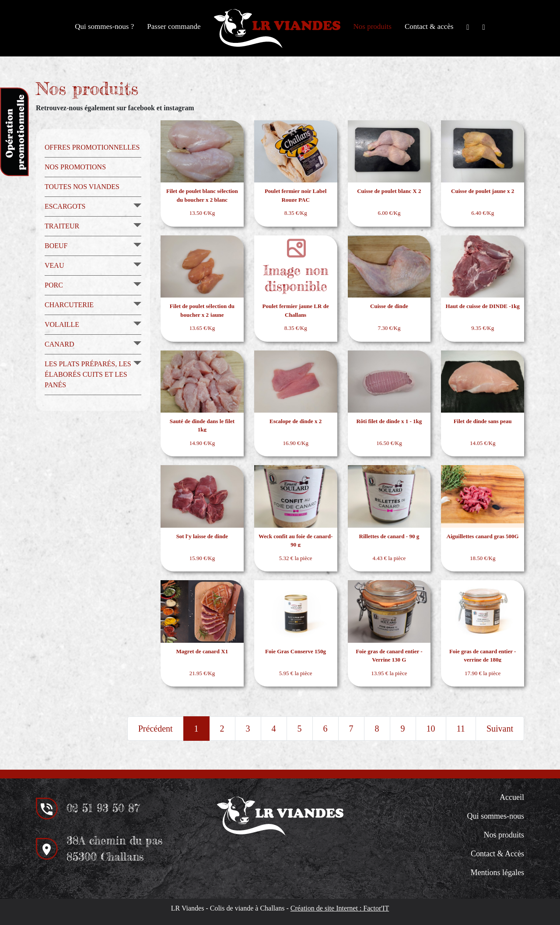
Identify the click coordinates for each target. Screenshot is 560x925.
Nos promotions (75, 167)
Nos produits (373, 26)
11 (461, 729)
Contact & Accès (497, 854)
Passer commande (174, 26)
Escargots (65, 206)
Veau (54, 265)
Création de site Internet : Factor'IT (340, 908)
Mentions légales (497, 872)
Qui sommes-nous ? (104, 26)
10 (431, 729)
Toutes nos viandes (82, 187)
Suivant (500, 729)
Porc (54, 285)
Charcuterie (69, 305)
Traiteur (62, 226)
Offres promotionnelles (92, 147)
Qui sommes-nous (496, 816)
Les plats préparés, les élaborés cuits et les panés (88, 374)
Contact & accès (429, 26)
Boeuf (56, 246)
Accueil (512, 797)
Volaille (62, 324)
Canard (59, 344)
